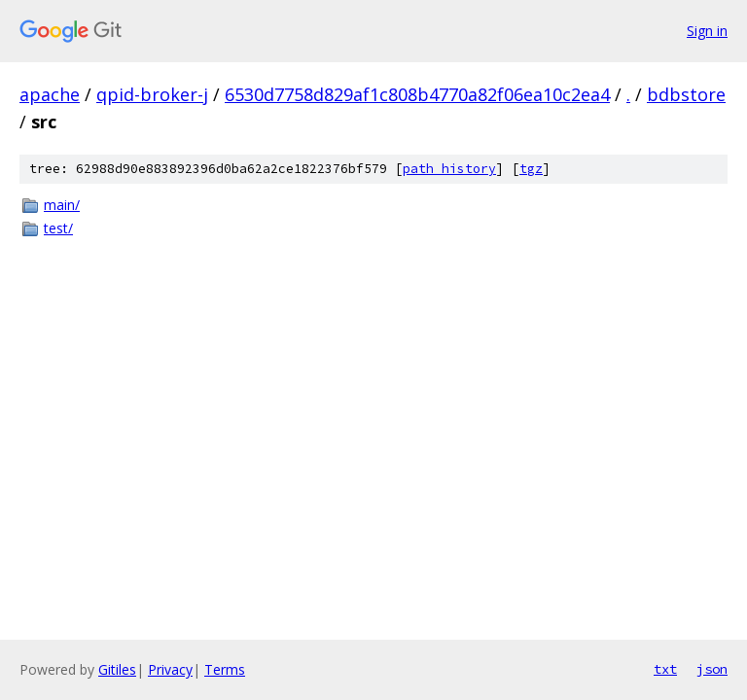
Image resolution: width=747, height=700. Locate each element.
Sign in (707, 31)
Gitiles (117, 669)
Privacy (170, 669)
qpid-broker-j (152, 94)
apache (50, 94)
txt (665, 669)
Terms (225, 669)
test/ (58, 228)
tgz (531, 169)
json (712, 669)
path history (449, 169)
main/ (62, 205)
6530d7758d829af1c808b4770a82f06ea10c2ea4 (417, 94)
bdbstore (686, 94)
